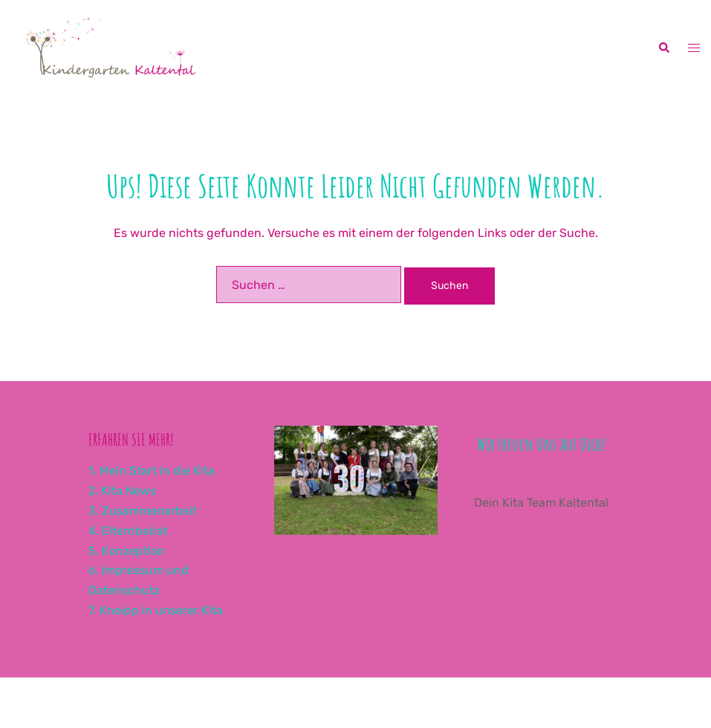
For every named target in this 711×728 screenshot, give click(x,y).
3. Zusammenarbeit (143, 511)
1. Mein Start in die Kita (152, 471)
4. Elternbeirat (128, 531)
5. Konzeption (127, 551)
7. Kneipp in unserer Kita (156, 610)
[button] (663, 48)
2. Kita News (122, 491)
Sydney (405, 702)
